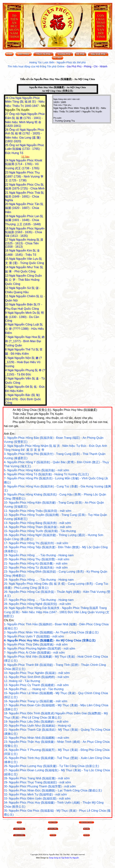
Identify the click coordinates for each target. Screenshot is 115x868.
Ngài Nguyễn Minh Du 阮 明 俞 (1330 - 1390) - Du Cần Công (24, 317)
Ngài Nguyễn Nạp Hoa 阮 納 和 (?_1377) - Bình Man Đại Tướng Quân (25, 341)
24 (7, 160)
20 (7, 204)
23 (7, 172)
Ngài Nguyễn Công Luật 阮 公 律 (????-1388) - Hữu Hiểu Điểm (24, 329)
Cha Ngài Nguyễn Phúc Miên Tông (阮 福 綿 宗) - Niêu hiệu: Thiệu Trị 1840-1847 (25, 102)
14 (7, 267)
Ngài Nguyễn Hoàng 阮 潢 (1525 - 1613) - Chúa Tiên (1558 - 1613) (24, 243)
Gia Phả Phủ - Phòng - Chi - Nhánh (87, 66)
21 (7, 193)
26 (7, 130)
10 (7, 304)
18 (7, 228)
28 (7, 98)
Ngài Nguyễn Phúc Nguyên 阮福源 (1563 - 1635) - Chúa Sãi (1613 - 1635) (25, 232)
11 (7, 296)
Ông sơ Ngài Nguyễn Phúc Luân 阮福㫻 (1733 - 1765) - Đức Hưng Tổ (25, 149)
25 (7, 145)
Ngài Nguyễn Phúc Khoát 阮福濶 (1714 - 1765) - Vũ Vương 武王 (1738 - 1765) (24, 164)
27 (7, 114)
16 (7, 251)
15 (7, 259)
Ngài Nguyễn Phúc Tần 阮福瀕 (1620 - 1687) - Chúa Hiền (24, 208)
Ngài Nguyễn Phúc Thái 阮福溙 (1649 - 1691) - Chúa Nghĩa (25, 196)
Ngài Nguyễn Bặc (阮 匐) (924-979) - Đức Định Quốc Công (23, 399)
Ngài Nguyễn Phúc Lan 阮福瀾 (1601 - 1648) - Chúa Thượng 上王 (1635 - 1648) (24, 220)
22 (7, 185)
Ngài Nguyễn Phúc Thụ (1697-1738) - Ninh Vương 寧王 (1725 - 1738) (24, 176)
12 (7, 288)
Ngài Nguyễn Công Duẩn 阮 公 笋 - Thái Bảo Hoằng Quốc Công (23, 280)
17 (7, 240)
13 (7, 276)
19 (7, 216)
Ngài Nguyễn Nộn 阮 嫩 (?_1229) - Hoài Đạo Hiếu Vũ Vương (23, 362)
